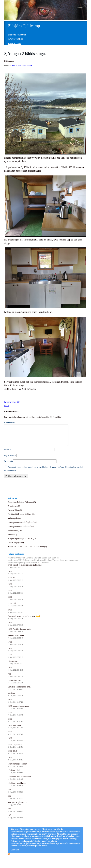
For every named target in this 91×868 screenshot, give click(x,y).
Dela (6, 406)
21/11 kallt (15, 609)
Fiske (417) (12, 539)
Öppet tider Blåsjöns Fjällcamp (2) (22, 506)
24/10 (15, 737)
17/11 (15, 647)
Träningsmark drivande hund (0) (21, 530)
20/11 (15, 615)
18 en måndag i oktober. (17, 769)
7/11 (15, 679)
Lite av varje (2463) (16, 547)
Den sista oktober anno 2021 (19, 692)
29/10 (15, 705)
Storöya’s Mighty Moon (17, 807)
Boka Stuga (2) (14, 510)
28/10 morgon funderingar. (18, 711)
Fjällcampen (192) (15, 534)
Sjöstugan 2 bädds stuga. (25, 54)
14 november (15, 666)
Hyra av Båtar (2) (15, 514)
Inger (14, 65)
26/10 (15, 724)
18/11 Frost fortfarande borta (19, 634)
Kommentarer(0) (12, 402)
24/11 (15, 589)
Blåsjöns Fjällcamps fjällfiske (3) (21, 518)
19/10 (15, 763)
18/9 (15, 820)
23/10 (15, 743)
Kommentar (10, 423)
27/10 (15, 718)
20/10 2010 (15, 756)
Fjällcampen (9, 61)
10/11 (15, 673)
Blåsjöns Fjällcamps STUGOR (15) (22, 543)
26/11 (15, 576)
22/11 (15, 602)
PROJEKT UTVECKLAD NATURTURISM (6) (27, 551)
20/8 (15, 814)
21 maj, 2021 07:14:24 (24, 65)
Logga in (15, 854)
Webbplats (8, 465)
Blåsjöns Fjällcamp (24, 26)
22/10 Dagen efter (15, 750)
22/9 (15, 801)
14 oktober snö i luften (17, 788)
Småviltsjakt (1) (14, 522)
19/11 (15, 628)
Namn (7, 454)
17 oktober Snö (15, 775)
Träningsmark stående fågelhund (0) (22, 526)
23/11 (15, 596)
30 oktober (15, 698)
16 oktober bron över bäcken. (19, 782)
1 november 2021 (15, 686)
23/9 (15, 795)
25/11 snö (15, 583)
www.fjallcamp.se (15, 39)
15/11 (15, 660)
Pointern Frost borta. (16, 641)
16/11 (15, 653)
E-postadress (10, 459)
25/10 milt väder (15, 730)
